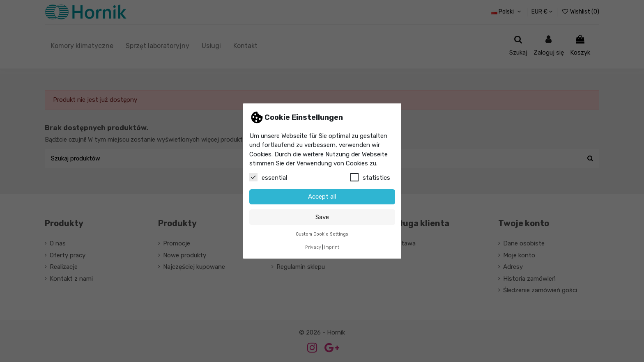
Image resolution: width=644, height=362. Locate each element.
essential (268, 177)
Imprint (332, 247)
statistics (370, 177)
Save (322, 217)
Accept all (322, 197)
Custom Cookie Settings (322, 234)
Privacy (313, 247)
